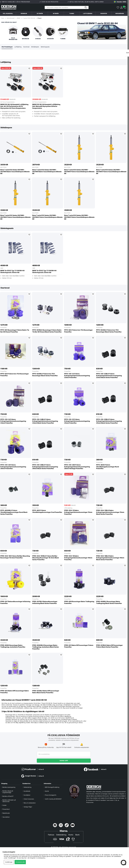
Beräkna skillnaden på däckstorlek (9, 801)
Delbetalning (28, 787)
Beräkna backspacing (9, 787)
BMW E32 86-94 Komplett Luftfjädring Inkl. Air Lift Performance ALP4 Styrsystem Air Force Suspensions (14, 106)
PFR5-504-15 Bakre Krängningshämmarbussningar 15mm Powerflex (78, 512)
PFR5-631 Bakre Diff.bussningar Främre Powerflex (79, 646)
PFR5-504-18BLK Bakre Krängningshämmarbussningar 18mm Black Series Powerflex (110, 558)
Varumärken (120, 14)
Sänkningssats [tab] (48, 47)
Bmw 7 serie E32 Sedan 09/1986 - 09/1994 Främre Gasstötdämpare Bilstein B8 (16, 217)
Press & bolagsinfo (51, 795)
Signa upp (64, 761)
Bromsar (26, 33)
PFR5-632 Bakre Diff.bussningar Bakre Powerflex (15, 692)
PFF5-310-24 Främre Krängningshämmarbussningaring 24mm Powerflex (13, 421)
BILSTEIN (3, 167)
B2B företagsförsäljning (52, 787)
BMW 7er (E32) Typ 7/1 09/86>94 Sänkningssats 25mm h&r (44, 272)
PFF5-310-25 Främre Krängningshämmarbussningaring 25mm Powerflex (77, 421)
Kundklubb (27, 791)
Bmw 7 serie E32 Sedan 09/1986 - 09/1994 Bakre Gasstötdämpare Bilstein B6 (47, 172)
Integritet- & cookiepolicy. (38, 858)
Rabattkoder (6, 813)
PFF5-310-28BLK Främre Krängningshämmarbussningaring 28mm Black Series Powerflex (45, 467)
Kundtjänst (27, 795)
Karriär (47, 791)
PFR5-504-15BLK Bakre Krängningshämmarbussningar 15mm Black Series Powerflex (110, 512)
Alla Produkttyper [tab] (8, 47)
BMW (19, 18)
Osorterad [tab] (28, 47)
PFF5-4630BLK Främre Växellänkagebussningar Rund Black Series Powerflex (14, 512)
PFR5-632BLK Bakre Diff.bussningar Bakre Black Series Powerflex (46, 692)
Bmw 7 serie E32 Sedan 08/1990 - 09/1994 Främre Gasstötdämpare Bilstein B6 (111, 172)
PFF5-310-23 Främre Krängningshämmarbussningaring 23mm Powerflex (77, 376)
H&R (2, 268)
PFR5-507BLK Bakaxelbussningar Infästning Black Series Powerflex (45, 603)
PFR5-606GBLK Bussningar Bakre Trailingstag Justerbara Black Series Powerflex (46, 647)
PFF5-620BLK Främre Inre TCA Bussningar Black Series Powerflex (45, 375)
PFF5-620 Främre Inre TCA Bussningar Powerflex (15, 375)
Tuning (63, 33)
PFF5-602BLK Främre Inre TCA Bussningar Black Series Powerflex (109, 331)
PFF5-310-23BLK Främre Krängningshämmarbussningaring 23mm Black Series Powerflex (109, 376)
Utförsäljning (68, 508)
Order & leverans (29, 799)
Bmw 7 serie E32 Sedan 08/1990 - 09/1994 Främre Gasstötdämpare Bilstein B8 (79, 217)
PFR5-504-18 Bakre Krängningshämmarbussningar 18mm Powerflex (78, 558)
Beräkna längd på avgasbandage (8, 792)
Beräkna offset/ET (8, 796)
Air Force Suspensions (7, 102)
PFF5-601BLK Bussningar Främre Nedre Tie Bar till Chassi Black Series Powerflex (47, 331)
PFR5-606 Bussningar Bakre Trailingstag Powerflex (79, 603)
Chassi (39, 18)
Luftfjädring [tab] (19, 47)
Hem (3, 18)
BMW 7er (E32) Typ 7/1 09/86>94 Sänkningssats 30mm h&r (12, 272)
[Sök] (67, 7)
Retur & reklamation (30, 803)
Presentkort (6, 809)
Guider (5, 805)
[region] (64, 90)
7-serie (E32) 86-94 (29, 18)
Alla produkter (13, 33)
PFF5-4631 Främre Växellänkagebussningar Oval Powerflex (47, 511)
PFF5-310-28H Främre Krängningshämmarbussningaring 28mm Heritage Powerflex (77, 467)
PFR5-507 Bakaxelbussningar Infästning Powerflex (15, 603)
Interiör (50, 33)
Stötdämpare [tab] (37, 47)
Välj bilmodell (8, 14)
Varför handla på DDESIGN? (53, 799)
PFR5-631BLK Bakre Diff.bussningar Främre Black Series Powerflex (109, 646)
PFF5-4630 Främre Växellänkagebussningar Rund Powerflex (108, 467)
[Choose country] (120, 2)
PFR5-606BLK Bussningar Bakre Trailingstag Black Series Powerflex (109, 603)
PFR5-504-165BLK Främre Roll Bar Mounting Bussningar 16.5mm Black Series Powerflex (46, 558)
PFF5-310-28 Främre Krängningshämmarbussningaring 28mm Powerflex (13, 467)
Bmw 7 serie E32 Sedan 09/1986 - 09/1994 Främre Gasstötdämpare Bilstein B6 (79, 172)
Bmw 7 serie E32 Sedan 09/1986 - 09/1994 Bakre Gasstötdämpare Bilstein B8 (15, 172)
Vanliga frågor (28, 807)
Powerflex (4, 328)
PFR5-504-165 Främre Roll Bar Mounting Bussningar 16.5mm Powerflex (15, 557)
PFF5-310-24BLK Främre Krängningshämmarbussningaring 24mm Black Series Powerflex (45, 421)
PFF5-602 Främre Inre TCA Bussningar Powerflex (78, 331)
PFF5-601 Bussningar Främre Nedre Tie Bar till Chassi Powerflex (15, 331)
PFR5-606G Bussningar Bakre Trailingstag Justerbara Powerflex (13, 646)
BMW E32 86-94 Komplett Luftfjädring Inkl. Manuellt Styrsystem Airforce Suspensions (46, 106)
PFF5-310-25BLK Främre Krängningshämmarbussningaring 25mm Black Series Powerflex (109, 421)
